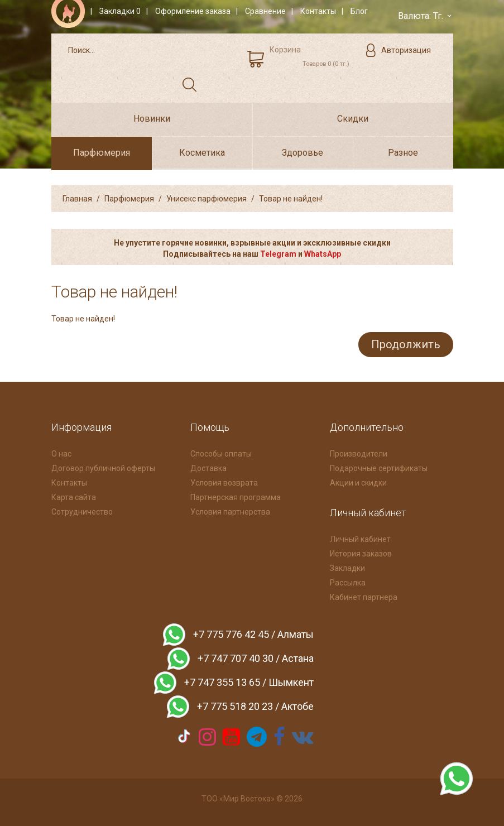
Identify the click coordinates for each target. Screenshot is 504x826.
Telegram (278, 254)
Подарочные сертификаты (379, 467)
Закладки (347, 567)
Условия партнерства (230, 511)
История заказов (361, 553)
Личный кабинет (360, 538)
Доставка (208, 467)
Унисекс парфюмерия (207, 199)
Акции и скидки (358, 482)
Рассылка (348, 582)
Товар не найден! (291, 199)
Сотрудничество (82, 511)
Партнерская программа (236, 496)
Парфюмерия (129, 199)
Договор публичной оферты (103, 467)
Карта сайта (74, 496)
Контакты (69, 482)
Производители (359, 453)
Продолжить (405, 344)
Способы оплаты (221, 453)
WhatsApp (323, 254)
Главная (77, 199)
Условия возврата (224, 482)
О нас (61, 453)
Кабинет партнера (364, 596)
